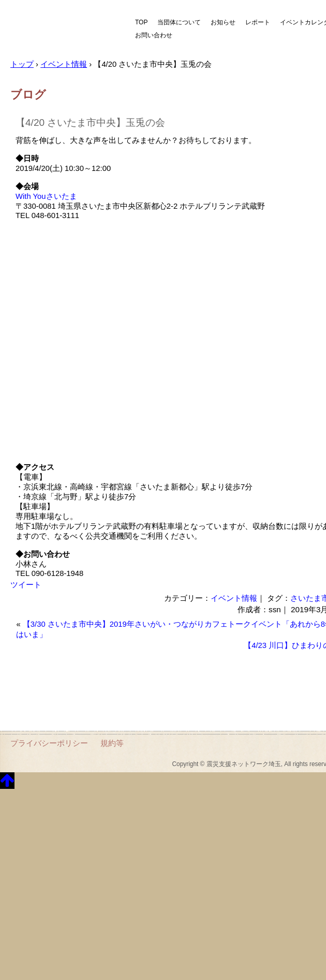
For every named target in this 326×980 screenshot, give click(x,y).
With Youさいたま (46, 196)
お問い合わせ (154, 35)
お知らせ (223, 22)
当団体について (179, 22)
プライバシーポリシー (49, 743)
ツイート (26, 585)
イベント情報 (234, 598)
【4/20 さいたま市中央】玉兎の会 (90, 122)
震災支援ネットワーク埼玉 (65, 30)
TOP (141, 22)
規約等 (112, 743)
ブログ (28, 95)
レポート (258, 22)
